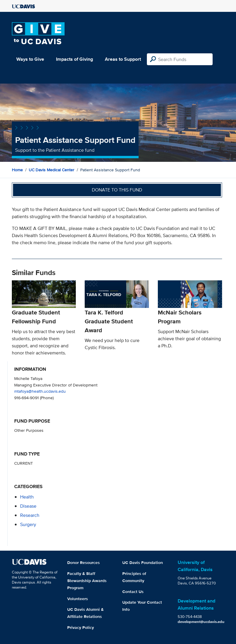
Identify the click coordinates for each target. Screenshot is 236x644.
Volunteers (78, 599)
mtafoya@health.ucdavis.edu (40, 391)
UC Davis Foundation (143, 562)
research (30, 515)
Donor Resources (84, 562)
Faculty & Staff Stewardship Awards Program (87, 581)
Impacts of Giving (74, 59)
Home (17, 170)
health (27, 497)
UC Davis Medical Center (52, 170)
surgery (28, 524)
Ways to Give (30, 59)
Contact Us (133, 592)
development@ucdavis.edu (201, 622)
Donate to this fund (117, 190)
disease (28, 506)
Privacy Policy (81, 627)
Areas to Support (123, 59)
